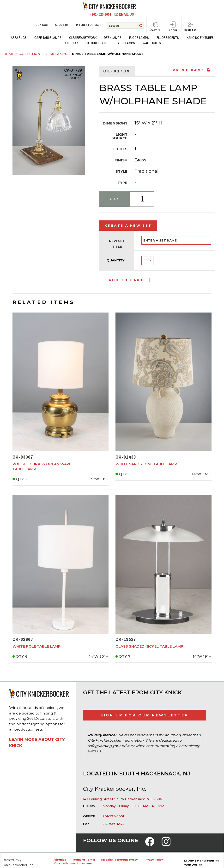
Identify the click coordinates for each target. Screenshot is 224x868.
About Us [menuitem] (62, 25)
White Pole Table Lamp (37, 646)
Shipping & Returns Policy (119, 860)
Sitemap (60, 860)
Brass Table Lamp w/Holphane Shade (108, 54)
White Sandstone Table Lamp (146, 464)
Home (9, 54)
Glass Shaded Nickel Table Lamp (149, 646)
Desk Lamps (56, 54)
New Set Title (117, 244)
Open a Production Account (74, 864)
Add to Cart (130, 280)
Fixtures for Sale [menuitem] (88, 25)
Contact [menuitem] (42, 25)
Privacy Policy (153, 860)
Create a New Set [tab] (128, 225)
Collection (30, 54)
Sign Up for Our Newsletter (144, 715)
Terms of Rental (84, 860)
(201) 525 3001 (101, 14)
